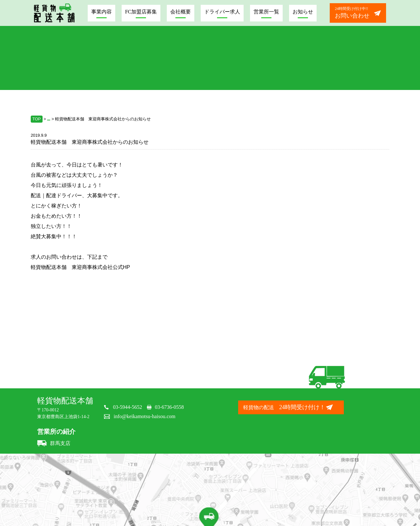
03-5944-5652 (128, 407)
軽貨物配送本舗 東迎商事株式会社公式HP (80, 267)
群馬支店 (54, 443)
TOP (37, 119)
